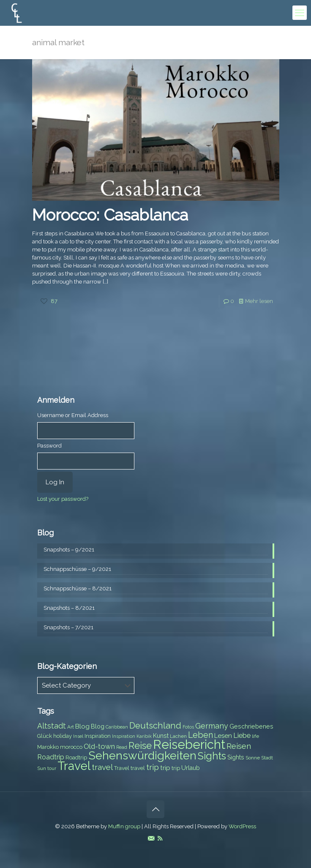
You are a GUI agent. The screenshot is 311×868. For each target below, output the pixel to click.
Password (49, 446)
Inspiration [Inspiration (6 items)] (124, 736)
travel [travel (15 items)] (102, 767)
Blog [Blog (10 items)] (82, 726)
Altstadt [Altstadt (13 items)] (52, 726)
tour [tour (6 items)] (52, 768)
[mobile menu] (300, 13)
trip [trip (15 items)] (153, 767)
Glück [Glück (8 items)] (45, 736)
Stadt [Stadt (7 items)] (267, 758)
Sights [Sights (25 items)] (212, 756)
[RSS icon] (160, 838)
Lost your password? (63, 499)
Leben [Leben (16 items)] (201, 735)
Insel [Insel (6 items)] (78, 736)
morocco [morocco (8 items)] (71, 747)
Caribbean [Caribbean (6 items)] (117, 727)
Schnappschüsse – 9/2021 (77, 569)
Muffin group (124, 826)
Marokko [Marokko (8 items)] (48, 747)
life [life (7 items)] (255, 736)
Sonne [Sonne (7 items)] (253, 758)
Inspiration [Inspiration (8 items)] (98, 736)
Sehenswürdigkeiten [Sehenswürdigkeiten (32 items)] (142, 755)
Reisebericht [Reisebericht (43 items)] (189, 744)
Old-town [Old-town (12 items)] (99, 746)
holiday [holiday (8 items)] (63, 736)
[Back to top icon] (155, 809)
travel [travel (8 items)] (138, 768)
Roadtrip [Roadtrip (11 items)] (51, 757)
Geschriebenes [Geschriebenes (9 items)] (251, 726)
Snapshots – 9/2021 (69, 550)
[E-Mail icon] (151, 838)
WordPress (242, 826)
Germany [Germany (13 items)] (212, 726)
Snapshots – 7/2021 (68, 627)
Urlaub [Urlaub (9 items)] (191, 768)
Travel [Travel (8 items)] (122, 768)
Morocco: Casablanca (110, 215)
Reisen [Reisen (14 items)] (239, 746)
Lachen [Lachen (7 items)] (178, 736)
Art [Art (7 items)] (71, 727)
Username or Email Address (73, 415)
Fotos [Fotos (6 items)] (188, 727)
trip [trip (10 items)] (165, 768)
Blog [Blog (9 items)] (98, 726)
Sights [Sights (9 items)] (236, 757)
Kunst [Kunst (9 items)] (161, 736)
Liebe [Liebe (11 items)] (242, 736)
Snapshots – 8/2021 (69, 608)
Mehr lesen (259, 301)
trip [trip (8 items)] (176, 768)
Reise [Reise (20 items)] (140, 746)
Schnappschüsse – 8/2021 (78, 588)
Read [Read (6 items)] (122, 747)
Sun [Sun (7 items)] (42, 768)
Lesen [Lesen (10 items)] (223, 736)
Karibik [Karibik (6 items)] (144, 736)
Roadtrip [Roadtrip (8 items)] (76, 757)
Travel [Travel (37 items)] (74, 766)
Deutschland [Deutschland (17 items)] (155, 726)
